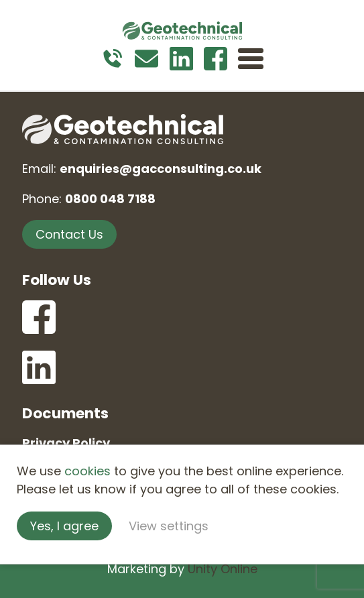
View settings (169, 526)
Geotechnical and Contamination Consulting (182, 30)
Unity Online (223, 569)
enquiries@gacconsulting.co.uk (161, 169)
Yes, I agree (64, 526)
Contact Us (69, 234)
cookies (87, 471)
